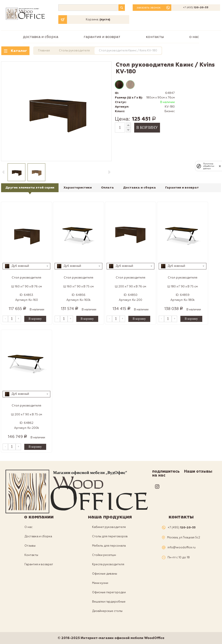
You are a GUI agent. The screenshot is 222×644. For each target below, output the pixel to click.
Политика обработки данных (209, 166)
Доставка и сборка (41, 37)
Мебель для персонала (109, 546)
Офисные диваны (105, 574)
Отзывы (30, 546)
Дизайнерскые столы (107, 611)
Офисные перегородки (109, 592)
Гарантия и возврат (102, 37)
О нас (194, 37)
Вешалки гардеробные (109, 602)
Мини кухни (100, 583)
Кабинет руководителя (109, 527)
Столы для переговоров (110, 536)
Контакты (155, 37)
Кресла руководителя (108, 564)
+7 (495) (196, 8)
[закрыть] (220, 166)
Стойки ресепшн (104, 555)
